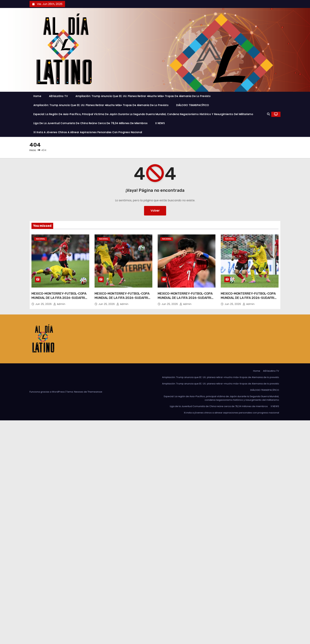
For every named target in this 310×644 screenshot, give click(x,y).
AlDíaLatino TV (58, 96)
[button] (268, 114)
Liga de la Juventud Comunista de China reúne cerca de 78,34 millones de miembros (90, 123)
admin (59, 304)
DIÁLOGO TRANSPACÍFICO (193, 105)
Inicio (33, 150)
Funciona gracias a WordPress (47, 392)
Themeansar (95, 392)
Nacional (40, 239)
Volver (155, 211)
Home (37, 96)
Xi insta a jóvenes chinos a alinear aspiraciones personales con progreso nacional (88, 132)
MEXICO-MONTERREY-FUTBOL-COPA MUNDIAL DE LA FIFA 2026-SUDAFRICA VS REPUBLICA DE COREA (60, 298)
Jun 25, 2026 (44, 304)
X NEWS (160, 123)
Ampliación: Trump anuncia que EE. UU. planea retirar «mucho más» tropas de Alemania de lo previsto (143, 96)
